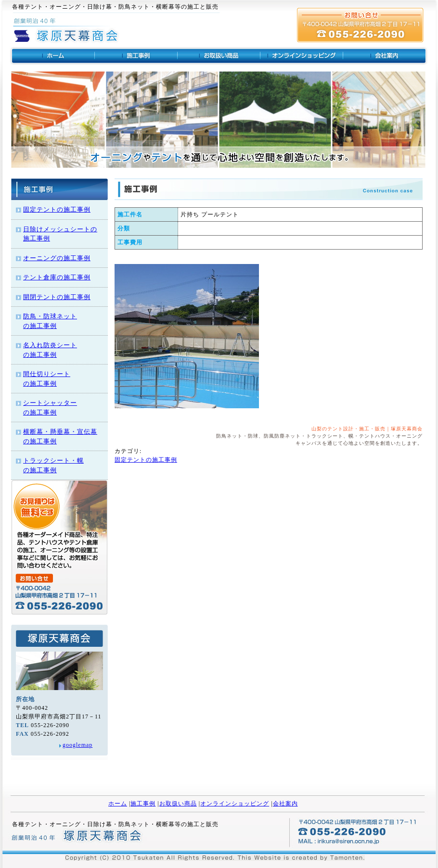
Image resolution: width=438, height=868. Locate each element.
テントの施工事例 (136, 56)
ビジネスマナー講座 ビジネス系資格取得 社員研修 (67, 34)
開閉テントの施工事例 (57, 297)
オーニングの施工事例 (57, 258)
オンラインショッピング (302, 56)
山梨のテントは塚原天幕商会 (52, 56)
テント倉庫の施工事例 (57, 277)
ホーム (118, 804)
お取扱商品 (219, 56)
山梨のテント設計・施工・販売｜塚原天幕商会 (367, 429)
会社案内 (285, 804)
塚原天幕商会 (79, 837)
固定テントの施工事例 (57, 209)
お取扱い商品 (178, 804)
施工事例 (143, 804)
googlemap (77, 745)
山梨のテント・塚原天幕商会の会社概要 (386, 56)
